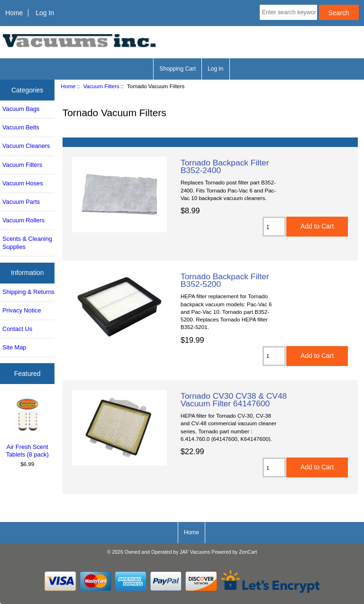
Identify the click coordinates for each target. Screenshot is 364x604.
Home (14, 13)
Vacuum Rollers (23, 220)
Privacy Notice (22, 310)
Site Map (14, 347)
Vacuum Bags (21, 109)
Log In (45, 13)
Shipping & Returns (28, 292)
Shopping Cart (177, 69)
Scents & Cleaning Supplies (27, 243)
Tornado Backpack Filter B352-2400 (225, 166)
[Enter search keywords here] (288, 12)
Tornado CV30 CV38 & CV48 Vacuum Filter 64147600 (234, 400)
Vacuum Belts (21, 127)
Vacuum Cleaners (26, 146)
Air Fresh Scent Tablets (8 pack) (27, 427)
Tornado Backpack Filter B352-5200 (225, 280)
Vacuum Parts (21, 202)
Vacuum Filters (101, 86)
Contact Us (17, 329)
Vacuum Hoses (23, 183)
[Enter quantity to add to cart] (274, 227)
